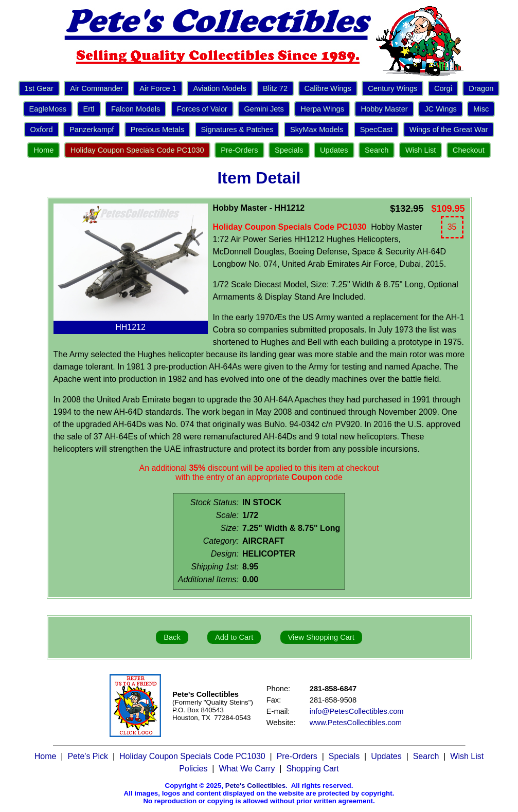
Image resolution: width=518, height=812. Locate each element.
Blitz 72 (275, 88)
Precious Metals (157, 130)
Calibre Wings (328, 88)
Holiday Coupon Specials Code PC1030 (137, 150)
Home (43, 150)
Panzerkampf (92, 130)
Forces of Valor (202, 109)
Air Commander (96, 88)
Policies (193, 769)
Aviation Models (219, 88)
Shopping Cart (312, 769)
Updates (334, 150)
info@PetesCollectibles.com (357, 711)
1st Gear (39, 88)
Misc (481, 109)
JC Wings (441, 109)
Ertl (89, 109)
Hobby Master (384, 109)
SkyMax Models (317, 130)
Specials (289, 150)
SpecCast (377, 130)
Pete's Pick (88, 756)
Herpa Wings (322, 109)
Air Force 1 (158, 88)
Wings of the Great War (449, 130)
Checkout (469, 150)
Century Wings (392, 88)
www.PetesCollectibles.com (356, 723)
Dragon (481, 88)
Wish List (421, 150)
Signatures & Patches (237, 130)
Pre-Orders (239, 150)
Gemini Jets (264, 109)
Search (377, 150)
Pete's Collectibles (255, 786)
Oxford (42, 130)
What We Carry (247, 769)
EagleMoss (48, 109)
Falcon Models (136, 109)
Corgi (443, 88)
